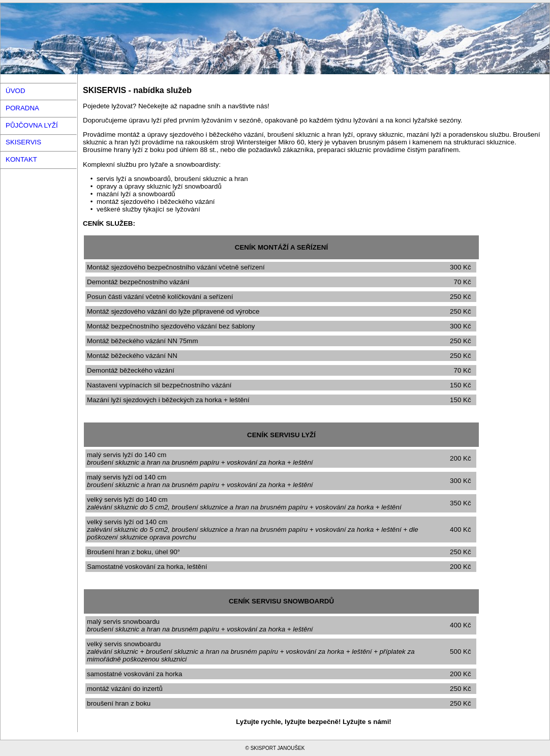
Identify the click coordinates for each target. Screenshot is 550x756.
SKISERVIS (23, 142)
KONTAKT (21, 159)
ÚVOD (16, 91)
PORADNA (22, 108)
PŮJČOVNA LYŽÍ (32, 125)
